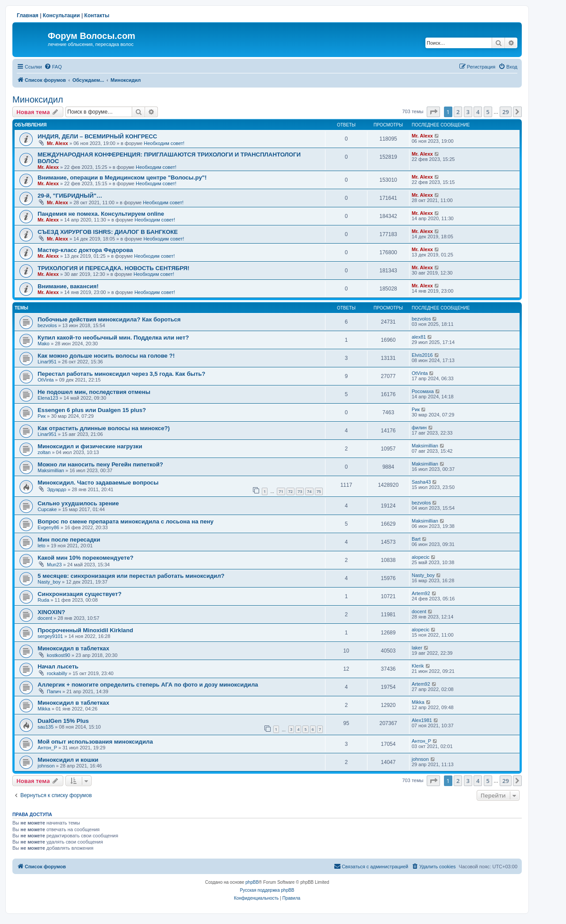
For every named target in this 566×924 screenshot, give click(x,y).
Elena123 (48, 398)
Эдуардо (57, 489)
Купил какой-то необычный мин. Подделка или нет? (113, 338)
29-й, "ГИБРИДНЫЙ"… (70, 196)
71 (281, 491)
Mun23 (54, 565)
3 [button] (468, 112)
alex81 (419, 337)
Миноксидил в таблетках (73, 648)
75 (319, 491)
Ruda (43, 600)
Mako (44, 344)
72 (291, 491)
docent (45, 618)
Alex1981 (422, 720)
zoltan (44, 452)
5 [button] (488, 112)
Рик (42, 416)
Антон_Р (47, 748)
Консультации (61, 15)
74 (309, 491)
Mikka (44, 709)
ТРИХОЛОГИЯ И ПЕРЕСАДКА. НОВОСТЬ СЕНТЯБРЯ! (113, 268)
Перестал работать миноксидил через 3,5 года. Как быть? (121, 374)
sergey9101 (50, 636)
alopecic (421, 557)
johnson (46, 766)
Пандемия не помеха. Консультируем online (101, 214)
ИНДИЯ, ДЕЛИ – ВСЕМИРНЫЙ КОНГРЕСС (97, 136)
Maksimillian (425, 446)
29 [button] (506, 112)
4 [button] (478, 112)
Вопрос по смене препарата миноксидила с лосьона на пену (126, 521)
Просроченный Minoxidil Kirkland (85, 630)
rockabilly (57, 673)
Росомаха (423, 391)
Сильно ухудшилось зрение (78, 503)
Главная (28, 15)
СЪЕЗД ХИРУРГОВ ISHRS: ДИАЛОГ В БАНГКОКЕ (108, 232)
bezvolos (47, 325)
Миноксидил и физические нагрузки (90, 446)
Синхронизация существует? (80, 594)
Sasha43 (421, 482)
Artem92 (421, 593)
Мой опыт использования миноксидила (95, 742)
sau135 (46, 727)
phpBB (252, 882)
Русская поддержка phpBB (267, 890)
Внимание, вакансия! (68, 286)
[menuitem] (53, 67)
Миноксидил (38, 99)
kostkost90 (59, 655)
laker (417, 648)
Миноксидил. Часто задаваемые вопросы (98, 483)
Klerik (418, 666)
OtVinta (46, 380)
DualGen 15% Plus (63, 721)
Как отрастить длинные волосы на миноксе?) (104, 428)
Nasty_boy (49, 582)
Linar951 (47, 362)
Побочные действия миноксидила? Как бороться (109, 319)
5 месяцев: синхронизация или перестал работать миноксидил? (131, 576)
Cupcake (47, 509)
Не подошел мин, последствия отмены (94, 392)
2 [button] (458, 112)
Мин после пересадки (69, 540)
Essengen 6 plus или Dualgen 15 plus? (92, 410)
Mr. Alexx (57, 143)
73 (300, 491)
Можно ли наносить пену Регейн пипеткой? (100, 464)
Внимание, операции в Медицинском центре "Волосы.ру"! (122, 178)
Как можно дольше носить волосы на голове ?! (106, 356)
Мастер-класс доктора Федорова (85, 250)
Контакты (97, 15)
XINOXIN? (51, 612)
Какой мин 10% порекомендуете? (86, 558)
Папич (54, 691)
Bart (416, 539)
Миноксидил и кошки (68, 760)
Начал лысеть (58, 666)
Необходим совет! (164, 143)
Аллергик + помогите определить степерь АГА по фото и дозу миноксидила (148, 685)
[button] (433, 112)
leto (42, 546)
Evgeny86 (48, 527)
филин (419, 428)
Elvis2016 (422, 355)
